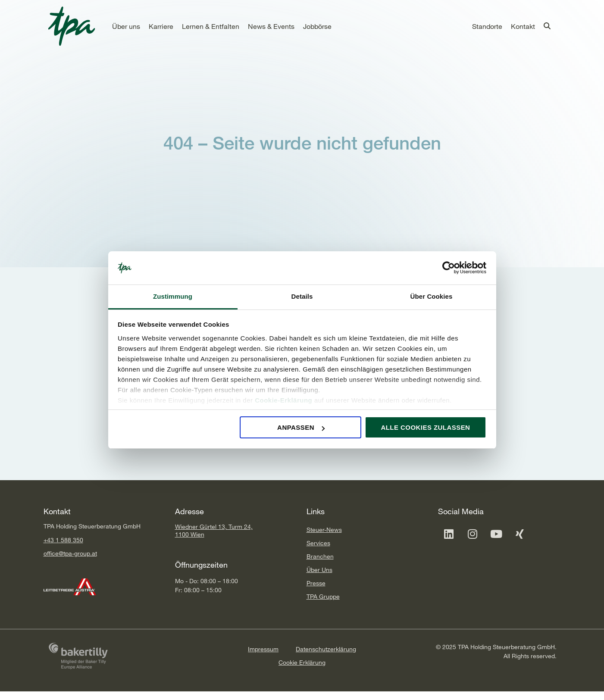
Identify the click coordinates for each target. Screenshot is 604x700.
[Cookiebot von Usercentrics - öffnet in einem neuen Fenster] (449, 268)
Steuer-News (324, 530)
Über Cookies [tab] (432, 296)
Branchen (320, 556)
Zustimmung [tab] (173, 296)
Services (318, 543)
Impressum (263, 649)
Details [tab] (302, 296)
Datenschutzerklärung (326, 649)
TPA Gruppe (323, 596)
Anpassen (301, 427)
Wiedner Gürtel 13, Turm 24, (214, 527)
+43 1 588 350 (63, 540)
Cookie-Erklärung (283, 400)
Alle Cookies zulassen (425, 427)
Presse (316, 583)
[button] (126, 26)
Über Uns (319, 570)
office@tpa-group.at (70, 553)
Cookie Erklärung (302, 662)
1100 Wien (190, 534)
